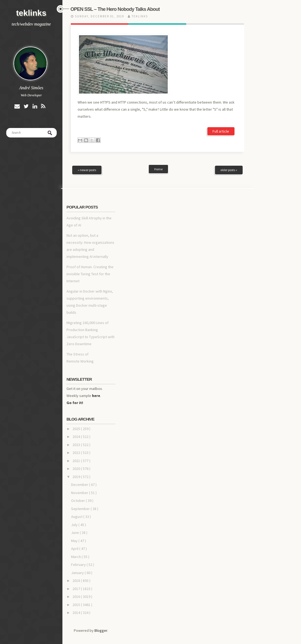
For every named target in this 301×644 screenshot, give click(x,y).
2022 (77, 412)
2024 (77, 396)
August (77, 476)
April (75, 508)
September (81, 468)
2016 (77, 556)
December (80, 444)
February (79, 524)
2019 (77, 436)
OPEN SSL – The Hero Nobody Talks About (115, 9)
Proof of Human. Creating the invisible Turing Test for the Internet (90, 233)
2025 (77, 388)
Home (158, 129)
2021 (77, 420)
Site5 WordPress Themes (127, 632)
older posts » (229, 129)
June (75, 492)
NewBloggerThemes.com (188, 632)
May (75, 500)
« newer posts (87, 129)
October (78, 460)
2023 (77, 404)
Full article (221, 91)
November (80, 452)
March (76, 516)
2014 (77, 572)
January (78, 532)
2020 (77, 428)
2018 (77, 540)
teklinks (31, 13)
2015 (77, 564)
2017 (77, 548)
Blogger (101, 590)
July (75, 484)
